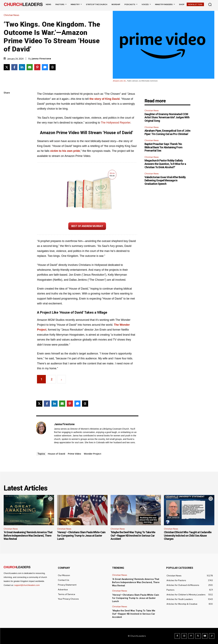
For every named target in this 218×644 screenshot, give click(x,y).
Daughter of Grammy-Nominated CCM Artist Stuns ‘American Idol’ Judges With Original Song (167, 117)
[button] (210, 4)
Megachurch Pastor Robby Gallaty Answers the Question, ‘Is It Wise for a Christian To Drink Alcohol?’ (165, 164)
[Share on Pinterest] (37, 67)
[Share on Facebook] (14, 67)
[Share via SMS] (45, 67)
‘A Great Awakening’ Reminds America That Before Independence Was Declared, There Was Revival (28, 535)
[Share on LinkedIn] (22, 67)
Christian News (12, 15)
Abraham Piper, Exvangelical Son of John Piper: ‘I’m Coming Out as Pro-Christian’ (167, 132)
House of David (56, 454)
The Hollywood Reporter (116, 123)
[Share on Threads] (53, 67)
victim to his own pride (65, 151)
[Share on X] (7, 67)
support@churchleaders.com (27, 585)
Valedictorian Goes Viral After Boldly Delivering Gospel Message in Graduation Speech (165, 180)
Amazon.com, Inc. (119, 81)
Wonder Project (93, 454)
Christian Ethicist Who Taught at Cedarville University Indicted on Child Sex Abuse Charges (188, 535)
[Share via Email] (30, 67)
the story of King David (105, 99)
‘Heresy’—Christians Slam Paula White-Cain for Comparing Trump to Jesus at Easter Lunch (81, 535)
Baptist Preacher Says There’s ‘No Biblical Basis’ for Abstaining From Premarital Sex (163, 147)
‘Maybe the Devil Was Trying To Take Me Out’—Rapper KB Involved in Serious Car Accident (133, 535)
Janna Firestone (41, 59)
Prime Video (74, 454)
